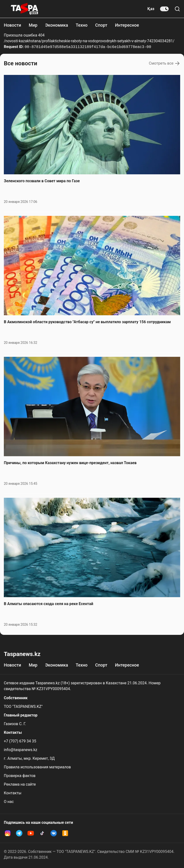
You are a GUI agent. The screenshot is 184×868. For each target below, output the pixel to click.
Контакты (13, 793)
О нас (9, 802)
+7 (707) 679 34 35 (20, 741)
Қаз (151, 9)
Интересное (127, 25)
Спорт (101, 25)
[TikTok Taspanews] (42, 833)
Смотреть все (164, 63)
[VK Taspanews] (54, 833)
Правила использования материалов (37, 767)
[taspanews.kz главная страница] (24, 9)
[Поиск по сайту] (177, 9)
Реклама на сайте (20, 784)
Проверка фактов (20, 776)
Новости (12, 25)
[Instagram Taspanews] (8, 833)
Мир (33, 25)
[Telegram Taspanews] (19, 833)
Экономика (57, 25)
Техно (82, 25)
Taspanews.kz (22, 654)
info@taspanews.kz (21, 750)
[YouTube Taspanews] (31, 833)
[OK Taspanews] (65, 833)
